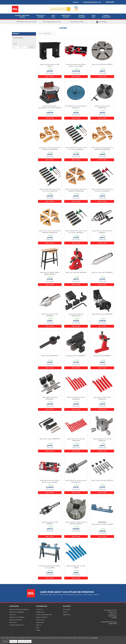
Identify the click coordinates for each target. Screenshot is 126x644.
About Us (39, 625)
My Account (67, 610)
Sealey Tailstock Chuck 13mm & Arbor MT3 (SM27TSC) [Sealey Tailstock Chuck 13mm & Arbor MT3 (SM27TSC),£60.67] (76, 481)
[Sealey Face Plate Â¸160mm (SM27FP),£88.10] (102, 51)
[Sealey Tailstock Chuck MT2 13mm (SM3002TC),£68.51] (102, 217)
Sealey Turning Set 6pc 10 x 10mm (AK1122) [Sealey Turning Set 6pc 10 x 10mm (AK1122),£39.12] (76, 567)
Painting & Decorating (82, 16)
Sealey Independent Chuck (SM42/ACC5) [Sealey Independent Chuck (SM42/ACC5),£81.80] (102, 107)
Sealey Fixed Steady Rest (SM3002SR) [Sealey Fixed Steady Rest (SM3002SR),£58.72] (76, 273)
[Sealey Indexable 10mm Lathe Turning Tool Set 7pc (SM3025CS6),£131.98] (76, 134)
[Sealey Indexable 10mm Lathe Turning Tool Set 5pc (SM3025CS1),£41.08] (76, 217)
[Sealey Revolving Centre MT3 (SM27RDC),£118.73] (50, 509)
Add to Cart (50, 76)
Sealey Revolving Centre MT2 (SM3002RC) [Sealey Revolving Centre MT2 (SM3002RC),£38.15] (50, 315)
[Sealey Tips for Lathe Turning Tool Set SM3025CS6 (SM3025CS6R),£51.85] (50, 134)
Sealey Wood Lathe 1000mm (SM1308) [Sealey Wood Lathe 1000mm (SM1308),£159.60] (102, 524)
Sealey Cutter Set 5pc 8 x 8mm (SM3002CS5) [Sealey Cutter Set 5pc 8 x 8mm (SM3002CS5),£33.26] (102, 398)
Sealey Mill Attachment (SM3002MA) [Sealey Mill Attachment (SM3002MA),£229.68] (102, 314)
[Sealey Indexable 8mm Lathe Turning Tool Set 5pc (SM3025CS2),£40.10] (102, 176)
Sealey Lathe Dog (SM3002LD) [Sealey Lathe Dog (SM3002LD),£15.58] (50, 356)
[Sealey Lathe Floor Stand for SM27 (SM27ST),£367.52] (50, 51)
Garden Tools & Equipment (66, 16)
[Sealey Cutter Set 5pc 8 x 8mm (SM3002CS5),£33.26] (102, 384)
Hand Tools (53, 16)
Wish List (65, 612)
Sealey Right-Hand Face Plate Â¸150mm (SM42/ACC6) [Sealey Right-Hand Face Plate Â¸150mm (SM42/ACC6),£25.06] (76, 107)
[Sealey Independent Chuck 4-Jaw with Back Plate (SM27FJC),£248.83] (76, 509)
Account (75, 2)
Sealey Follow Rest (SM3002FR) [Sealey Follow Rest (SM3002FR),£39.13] (102, 356)
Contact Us (40, 610)
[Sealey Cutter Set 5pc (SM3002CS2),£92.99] (50, 425)
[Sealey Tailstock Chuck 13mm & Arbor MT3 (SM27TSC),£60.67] (76, 467)
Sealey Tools (94, 16)
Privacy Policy (40, 620)
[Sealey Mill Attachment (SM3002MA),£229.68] (102, 300)
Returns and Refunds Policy (44, 615)
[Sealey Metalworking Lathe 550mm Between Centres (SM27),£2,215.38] (76, 51)
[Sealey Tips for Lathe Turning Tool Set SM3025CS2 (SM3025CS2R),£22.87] (76, 176)
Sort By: (41, 34)
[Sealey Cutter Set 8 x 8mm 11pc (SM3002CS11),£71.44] (76, 425)
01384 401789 (109, 2)
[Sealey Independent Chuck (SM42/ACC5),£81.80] (102, 93)
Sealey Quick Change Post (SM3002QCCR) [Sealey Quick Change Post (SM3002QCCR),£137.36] (76, 315)
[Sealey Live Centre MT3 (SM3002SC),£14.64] (102, 259)
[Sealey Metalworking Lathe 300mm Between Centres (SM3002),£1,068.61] (50, 467)
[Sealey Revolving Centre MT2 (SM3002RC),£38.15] (50, 300)
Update (31, 47)
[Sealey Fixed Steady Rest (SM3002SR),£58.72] (76, 259)
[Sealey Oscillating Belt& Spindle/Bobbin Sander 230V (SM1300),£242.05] (50, 93)
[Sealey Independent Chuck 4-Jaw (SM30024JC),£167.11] (102, 425)
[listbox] (49, 34)
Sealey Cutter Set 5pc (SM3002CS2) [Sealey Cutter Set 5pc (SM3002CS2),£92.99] (50, 439)
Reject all (13, 641)
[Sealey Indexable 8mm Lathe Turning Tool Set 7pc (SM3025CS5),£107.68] (50, 176)
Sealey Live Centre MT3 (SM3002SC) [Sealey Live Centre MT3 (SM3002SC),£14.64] (102, 273)
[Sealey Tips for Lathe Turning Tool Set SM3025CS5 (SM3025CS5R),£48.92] (102, 134)
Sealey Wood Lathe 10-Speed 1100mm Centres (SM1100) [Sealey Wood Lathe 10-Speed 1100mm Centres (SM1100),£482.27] (50, 567)
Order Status (67, 615)
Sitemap (38, 630)
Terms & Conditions (42, 617)
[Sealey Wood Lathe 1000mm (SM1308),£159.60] (102, 509)
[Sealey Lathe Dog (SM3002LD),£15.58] (50, 342)
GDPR (38, 628)
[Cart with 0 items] (113, 9)
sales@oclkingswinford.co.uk (91, 2)
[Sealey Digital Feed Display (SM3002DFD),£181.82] (50, 384)
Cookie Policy (40, 623)
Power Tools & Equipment (41, 16)
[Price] (24, 44)
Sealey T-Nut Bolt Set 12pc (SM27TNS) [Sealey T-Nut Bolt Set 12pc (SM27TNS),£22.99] (102, 481)
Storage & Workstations (106, 16)
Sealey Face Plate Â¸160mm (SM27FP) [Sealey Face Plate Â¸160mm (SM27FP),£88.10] (102, 65)
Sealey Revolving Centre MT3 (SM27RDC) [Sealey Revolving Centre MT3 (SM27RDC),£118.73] (50, 523)
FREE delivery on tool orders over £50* (25, 22)
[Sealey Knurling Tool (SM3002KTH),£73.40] (76, 342)
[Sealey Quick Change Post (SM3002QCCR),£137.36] (76, 300)
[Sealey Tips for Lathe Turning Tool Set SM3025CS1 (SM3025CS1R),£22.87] (50, 217)
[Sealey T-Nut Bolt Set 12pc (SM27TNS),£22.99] (102, 467)
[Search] (69, 9)
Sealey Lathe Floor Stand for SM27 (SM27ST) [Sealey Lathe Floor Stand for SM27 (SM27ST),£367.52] (50, 65)
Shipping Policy (40, 612)
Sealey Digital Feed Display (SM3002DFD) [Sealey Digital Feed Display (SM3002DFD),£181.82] (50, 398)
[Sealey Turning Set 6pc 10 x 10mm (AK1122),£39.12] (76, 552)
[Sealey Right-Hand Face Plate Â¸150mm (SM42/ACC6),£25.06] (76, 93)
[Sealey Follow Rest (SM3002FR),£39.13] (102, 342)
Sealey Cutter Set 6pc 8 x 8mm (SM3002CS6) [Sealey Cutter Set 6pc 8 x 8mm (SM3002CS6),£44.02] (76, 398)
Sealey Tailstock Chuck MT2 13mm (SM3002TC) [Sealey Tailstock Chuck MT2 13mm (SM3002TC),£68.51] (102, 232)
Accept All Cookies (25, 641)
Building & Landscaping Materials (22, 16)
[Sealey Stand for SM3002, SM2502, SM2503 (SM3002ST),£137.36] (50, 259)
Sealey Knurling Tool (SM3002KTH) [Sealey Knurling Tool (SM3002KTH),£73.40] (76, 356)
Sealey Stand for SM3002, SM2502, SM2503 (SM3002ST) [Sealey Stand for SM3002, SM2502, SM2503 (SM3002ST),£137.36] (50, 274)
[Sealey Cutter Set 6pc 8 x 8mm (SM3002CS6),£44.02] (76, 384)
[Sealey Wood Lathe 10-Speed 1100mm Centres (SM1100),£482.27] (50, 552)
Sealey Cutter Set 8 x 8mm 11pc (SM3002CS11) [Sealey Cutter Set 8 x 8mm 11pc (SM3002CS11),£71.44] (76, 440)
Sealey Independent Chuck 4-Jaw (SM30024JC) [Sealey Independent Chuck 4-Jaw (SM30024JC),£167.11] (102, 440)
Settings (5, 641)
